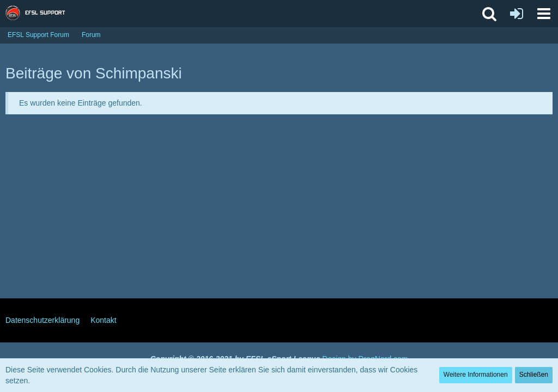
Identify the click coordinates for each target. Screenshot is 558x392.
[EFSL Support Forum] (41, 14)
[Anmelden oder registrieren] (517, 14)
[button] (544, 14)
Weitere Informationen (476, 375)
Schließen (534, 375)
